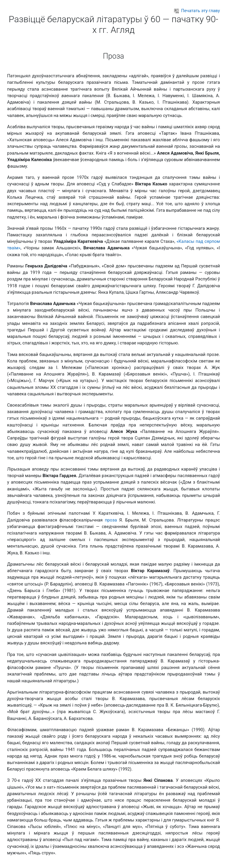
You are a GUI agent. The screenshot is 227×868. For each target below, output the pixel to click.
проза (111, 520)
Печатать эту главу (197, 11)
